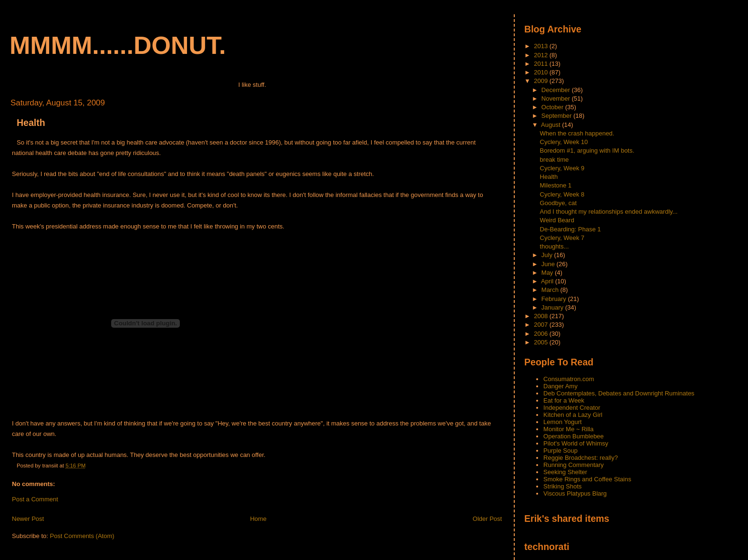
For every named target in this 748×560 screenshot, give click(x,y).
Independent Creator (572, 408)
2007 (542, 325)
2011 (542, 64)
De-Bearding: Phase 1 (571, 229)
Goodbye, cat (558, 203)
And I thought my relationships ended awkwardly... (609, 212)
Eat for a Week (564, 400)
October (553, 107)
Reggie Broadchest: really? (581, 458)
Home (258, 519)
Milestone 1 (556, 185)
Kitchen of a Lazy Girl (573, 415)
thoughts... (555, 246)
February (555, 299)
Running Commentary (573, 465)
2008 (542, 316)
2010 (542, 72)
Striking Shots (562, 486)
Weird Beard (557, 220)
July (548, 255)
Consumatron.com (569, 379)
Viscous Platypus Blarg (575, 493)
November (557, 99)
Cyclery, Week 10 (564, 142)
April (548, 281)
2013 (542, 46)
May (548, 273)
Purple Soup (561, 451)
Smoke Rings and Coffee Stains (587, 479)
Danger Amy (561, 386)
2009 (542, 81)
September (557, 116)
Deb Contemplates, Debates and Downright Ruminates (619, 393)
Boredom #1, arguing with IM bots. (587, 150)
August (551, 125)
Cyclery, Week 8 (562, 194)
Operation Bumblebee (573, 436)
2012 (542, 55)
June (549, 264)
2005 (542, 342)
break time (555, 160)
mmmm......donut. (118, 45)
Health (31, 123)
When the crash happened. (577, 133)
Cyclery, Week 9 (562, 168)
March (551, 290)
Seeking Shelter (565, 472)
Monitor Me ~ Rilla (568, 429)
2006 (542, 334)
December (557, 90)
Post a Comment (35, 499)
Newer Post (28, 519)
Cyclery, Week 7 (562, 238)
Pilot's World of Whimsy (576, 443)
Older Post (487, 519)
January (553, 307)
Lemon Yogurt (562, 422)
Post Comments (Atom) (82, 536)
